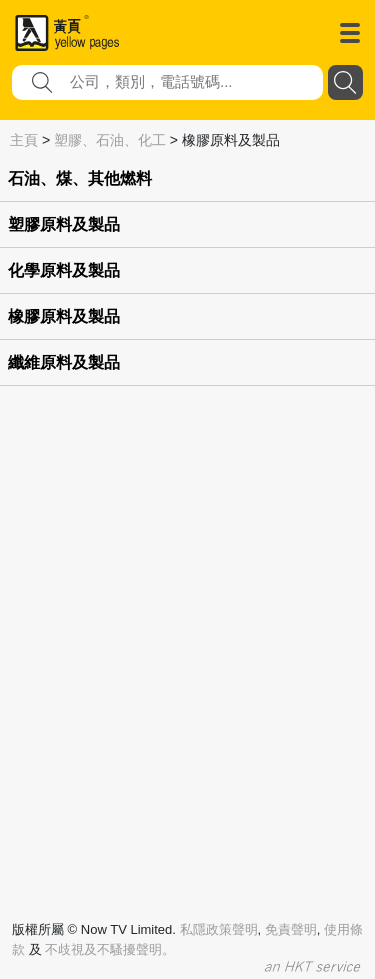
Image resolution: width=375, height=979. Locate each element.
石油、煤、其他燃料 (80, 178)
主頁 (24, 140)
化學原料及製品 (64, 270)
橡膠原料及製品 (64, 316)
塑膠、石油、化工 (110, 140)
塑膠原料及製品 (64, 224)
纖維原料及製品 (64, 362)
